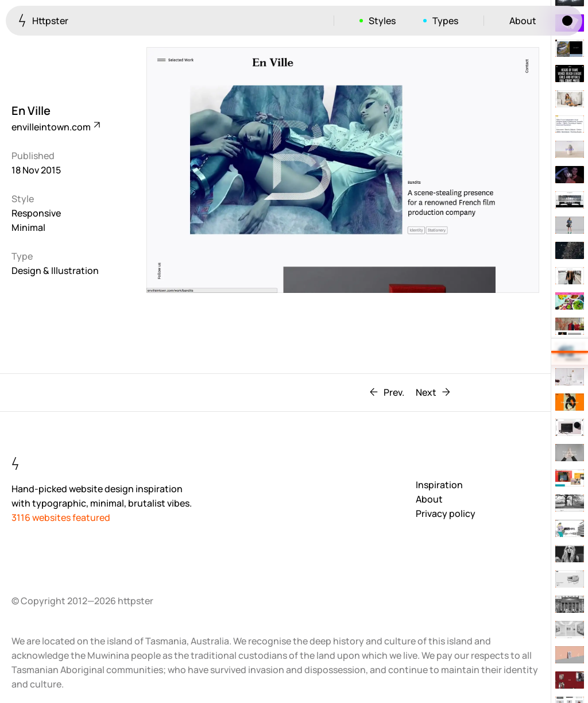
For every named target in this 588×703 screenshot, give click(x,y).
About (523, 21)
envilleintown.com (55, 127)
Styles (382, 21)
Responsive (36, 213)
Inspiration (439, 485)
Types (445, 21)
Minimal (28, 227)
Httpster (43, 20)
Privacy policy (446, 513)
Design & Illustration (55, 271)
